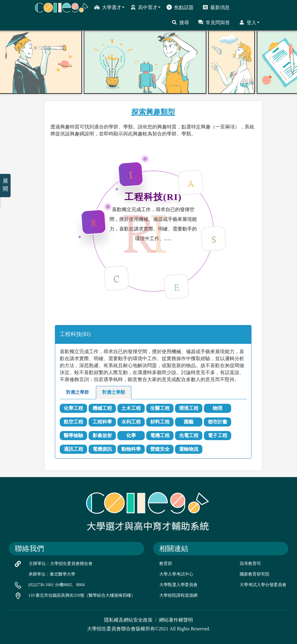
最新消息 (216, 7)
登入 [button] (249, 22)
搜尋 (180, 22)
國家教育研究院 (255, 574)
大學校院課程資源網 (178, 595)
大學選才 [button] (109, 7)
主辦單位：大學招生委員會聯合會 (61, 564)
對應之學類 (114, 392)
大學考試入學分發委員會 (263, 585)
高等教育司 (250, 564)
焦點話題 (180, 7)
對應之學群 (78, 392)
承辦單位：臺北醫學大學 (52, 574)
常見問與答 (214, 22)
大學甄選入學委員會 (178, 585)
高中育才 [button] (145, 7)
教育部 (166, 564)
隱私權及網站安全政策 (128, 620)
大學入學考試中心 (176, 574)
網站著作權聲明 (176, 620)
